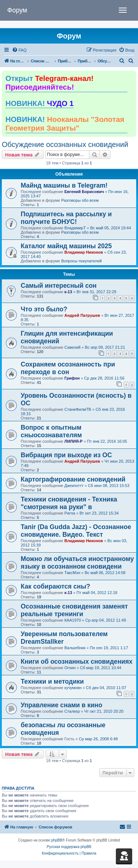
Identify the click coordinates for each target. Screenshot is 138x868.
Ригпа (70, 513)
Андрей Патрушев (82, 315)
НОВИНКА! (40, 103)
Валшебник (75, 648)
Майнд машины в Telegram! (64, 185)
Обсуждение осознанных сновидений (65, 144)
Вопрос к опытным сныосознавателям (51, 431)
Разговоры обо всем (80, 200)
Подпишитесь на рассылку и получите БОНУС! (66, 218)
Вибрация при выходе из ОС (66, 455)
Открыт (49, 83)
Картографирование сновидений (73, 479)
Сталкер (72, 711)
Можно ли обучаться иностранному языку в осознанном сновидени (77, 563)
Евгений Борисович (84, 192)
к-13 (68, 292)
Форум (17, 10)
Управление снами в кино (61, 705)
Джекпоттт (74, 486)
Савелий (72, 347)
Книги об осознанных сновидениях (77, 662)
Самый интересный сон (59, 286)
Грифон (72, 378)
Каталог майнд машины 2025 (66, 246)
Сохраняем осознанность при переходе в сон (68, 368)
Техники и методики (52, 681)
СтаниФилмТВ (78, 409)
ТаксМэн (72, 573)
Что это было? (44, 309)
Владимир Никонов (84, 252)
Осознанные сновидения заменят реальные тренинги (74, 610)
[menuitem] (19, 50)
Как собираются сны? (55, 586)
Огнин (70, 668)
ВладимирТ (75, 228)
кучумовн (73, 688)
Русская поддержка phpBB (69, 847)
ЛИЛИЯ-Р (73, 441)
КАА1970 (73, 620)
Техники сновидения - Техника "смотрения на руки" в (69, 503)
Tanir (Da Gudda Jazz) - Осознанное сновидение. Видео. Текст (76, 531)
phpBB (57, 840)
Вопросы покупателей (81, 261)
